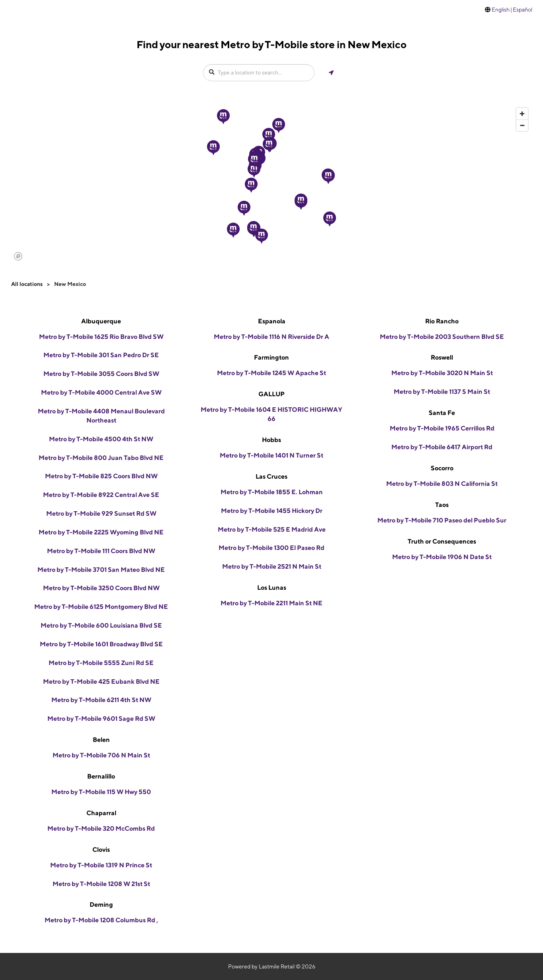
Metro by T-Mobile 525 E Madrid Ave (272, 529)
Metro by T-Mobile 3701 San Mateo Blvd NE (101, 570)
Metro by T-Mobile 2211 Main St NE (271, 603)
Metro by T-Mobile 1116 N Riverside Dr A (271, 337)
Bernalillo (101, 776)
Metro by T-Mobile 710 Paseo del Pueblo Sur (442, 520)
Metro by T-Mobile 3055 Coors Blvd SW (101, 374)
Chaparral (101, 813)
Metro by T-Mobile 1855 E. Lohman (272, 492)
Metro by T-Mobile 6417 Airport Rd (442, 447)
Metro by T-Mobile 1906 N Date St (442, 557)
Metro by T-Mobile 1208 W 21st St (101, 884)
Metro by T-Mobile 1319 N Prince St (101, 865)
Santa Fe (442, 413)
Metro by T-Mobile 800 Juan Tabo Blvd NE (101, 458)
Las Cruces (271, 476)
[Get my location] (331, 73)
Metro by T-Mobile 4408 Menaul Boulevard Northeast (101, 416)
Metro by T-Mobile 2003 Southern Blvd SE (442, 337)
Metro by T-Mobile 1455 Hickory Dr (272, 511)
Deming (101, 905)
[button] (269, 135)
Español (522, 10)
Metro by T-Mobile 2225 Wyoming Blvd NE (101, 532)
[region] (271, 184)
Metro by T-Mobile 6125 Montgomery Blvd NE (101, 607)
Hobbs (271, 440)
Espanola (272, 321)
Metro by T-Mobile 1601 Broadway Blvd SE (101, 644)
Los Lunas (272, 588)
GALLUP (271, 394)
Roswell (442, 357)
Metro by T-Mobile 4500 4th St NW (101, 439)
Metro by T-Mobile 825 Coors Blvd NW (101, 476)
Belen (101, 740)
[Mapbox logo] (18, 256)
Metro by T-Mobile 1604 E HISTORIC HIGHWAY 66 (271, 414)
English (501, 10)
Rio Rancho (442, 321)
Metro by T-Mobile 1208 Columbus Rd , (101, 920)
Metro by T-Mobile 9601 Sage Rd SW (101, 719)
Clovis (101, 850)
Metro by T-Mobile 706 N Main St (101, 755)
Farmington (271, 357)
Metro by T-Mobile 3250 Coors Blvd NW (101, 588)
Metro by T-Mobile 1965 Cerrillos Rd (442, 428)
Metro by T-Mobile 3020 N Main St (442, 373)
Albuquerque (101, 321)
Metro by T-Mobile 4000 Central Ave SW (101, 392)
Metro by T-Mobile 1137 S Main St (442, 392)
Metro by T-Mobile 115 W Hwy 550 (101, 792)
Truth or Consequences (442, 541)
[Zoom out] (522, 125)
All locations (27, 284)
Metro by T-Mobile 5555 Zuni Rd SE (101, 663)
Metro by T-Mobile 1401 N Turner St (271, 455)
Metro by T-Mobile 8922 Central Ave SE (101, 495)
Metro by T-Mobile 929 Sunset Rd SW (101, 513)
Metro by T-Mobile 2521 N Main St (272, 566)
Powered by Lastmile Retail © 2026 (272, 966)
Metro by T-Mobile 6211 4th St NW (101, 700)
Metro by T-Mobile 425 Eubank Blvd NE (101, 682)
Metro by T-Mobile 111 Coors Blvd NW (101, 551)
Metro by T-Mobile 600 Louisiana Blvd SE (101, 625)
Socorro (442, 468)
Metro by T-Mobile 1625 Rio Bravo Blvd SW (101, 337)
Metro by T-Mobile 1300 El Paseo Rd (271, 548)
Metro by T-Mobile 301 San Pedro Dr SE (101, 355)
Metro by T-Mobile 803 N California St (442, 484)
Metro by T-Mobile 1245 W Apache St (271, 373)
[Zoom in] (522, 114)
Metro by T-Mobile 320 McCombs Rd (101, 828)
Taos (442, 505)
